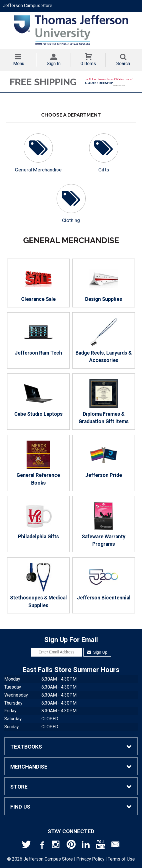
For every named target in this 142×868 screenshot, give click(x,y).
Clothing (71, 220)
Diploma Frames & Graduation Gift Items (104, 402)
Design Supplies (104, 283)
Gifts (104, 170)
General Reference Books (38, 463)
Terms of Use (121, 859)
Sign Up (97, 652)
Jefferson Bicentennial (104, 582)
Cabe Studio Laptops (38, 398)
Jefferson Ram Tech (38, 337)
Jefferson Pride (104, 459)
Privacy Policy (90, 859)
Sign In (54, 64)
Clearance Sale (38, 283)
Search (123, 64)
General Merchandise (38, 170)
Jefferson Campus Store (28, 6)
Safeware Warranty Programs (104, 524)
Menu (19, 64)
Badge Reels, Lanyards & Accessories (104, 341)
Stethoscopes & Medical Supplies (38, 585)
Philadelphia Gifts (38, 521)
